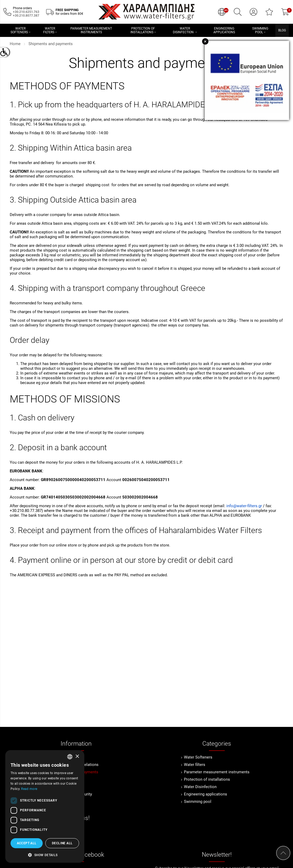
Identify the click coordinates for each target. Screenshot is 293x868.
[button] (45, 855)
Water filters (195, 765)
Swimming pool (198, 802)
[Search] (238, 12)
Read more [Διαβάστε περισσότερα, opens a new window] (29, 789)
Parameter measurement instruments (217, 772)
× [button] (77, 757)
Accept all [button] (27, 843)
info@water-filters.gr (244, 506)
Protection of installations (207, 779)
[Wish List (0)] (269, 12)
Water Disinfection (200, 787)
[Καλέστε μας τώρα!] (26, 16)
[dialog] (45, 806)
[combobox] (70, 757)
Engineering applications (206, 794)
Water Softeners (198, 757)
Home (15, 44)
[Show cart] (285, 12)
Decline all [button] (62, 843)
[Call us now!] (7, 12)
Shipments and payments (51, 44)
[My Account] (253, 12)
